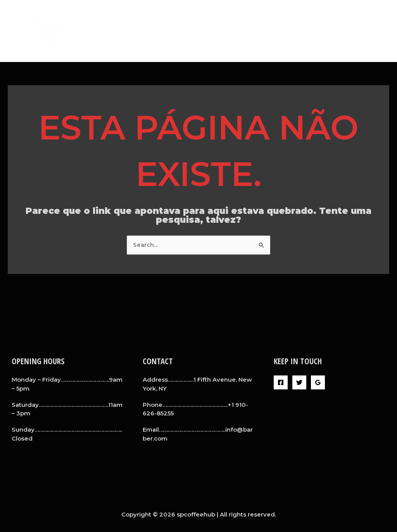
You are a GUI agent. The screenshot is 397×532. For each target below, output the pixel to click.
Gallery (334, 31)
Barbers (299, 31)
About (265, 31)
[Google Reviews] (318, 382)
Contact (370, 31)
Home (235, 31)
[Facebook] (281, 382)
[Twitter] (299, 382)
